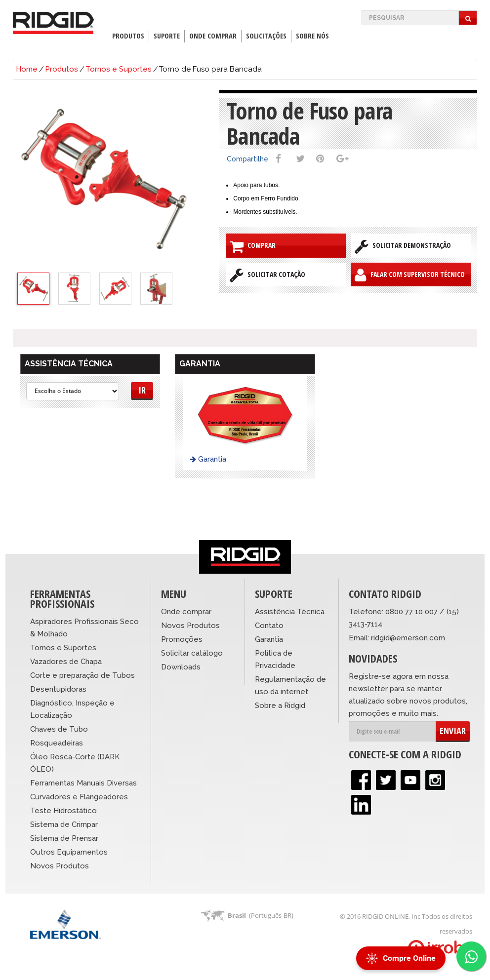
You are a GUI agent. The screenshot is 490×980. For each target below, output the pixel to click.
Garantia (208, 459)
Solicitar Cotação (267, 275)
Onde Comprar (213, 36)
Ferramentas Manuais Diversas (83, 783)
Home (27, 69)
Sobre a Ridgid (280, 706)
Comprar (253, 246)
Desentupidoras (58, 689)
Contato (269, 626)
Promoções (182, 639)
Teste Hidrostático (63, 811)
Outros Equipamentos (69, 852)
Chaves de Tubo (59, 729)
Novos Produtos (60, 866)
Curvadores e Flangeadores (79, 797)
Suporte (167, 36)
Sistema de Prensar (64, 838)
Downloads (181, 667)
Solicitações (266, 36)
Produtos (128, 36)
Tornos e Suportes (119, 69)
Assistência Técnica (290, 612)
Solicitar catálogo (192, 653)
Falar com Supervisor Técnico (410, 275)
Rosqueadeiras (57, 743)
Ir (142, 390)
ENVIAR (453, 731)
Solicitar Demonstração (403, 246)
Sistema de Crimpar (64, 824)
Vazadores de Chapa (66, 662)
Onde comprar (186, 612)
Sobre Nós (312, 36)
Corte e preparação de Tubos (82, 675)
